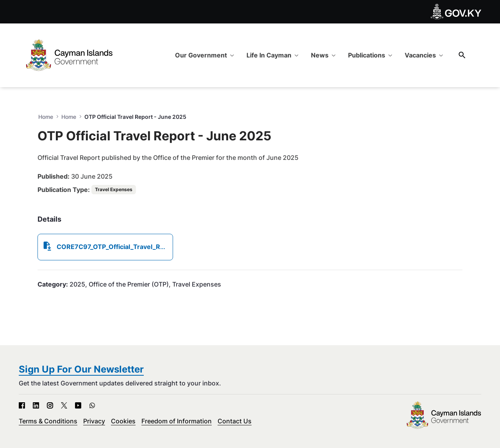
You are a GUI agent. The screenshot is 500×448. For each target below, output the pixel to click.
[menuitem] (204, 55)
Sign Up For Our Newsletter (81, 369)
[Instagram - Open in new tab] (50, 405)
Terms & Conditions (48, 421)
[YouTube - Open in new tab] (78, 405)
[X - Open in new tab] (64, 405)
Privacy (94, 421)
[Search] (462, 55)
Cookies (123, 421)
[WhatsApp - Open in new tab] (92, 405)
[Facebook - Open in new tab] (22, 405)
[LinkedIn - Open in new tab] (36, 405)
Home (69, 117)
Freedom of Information (177, 421)
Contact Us (235, 421)
